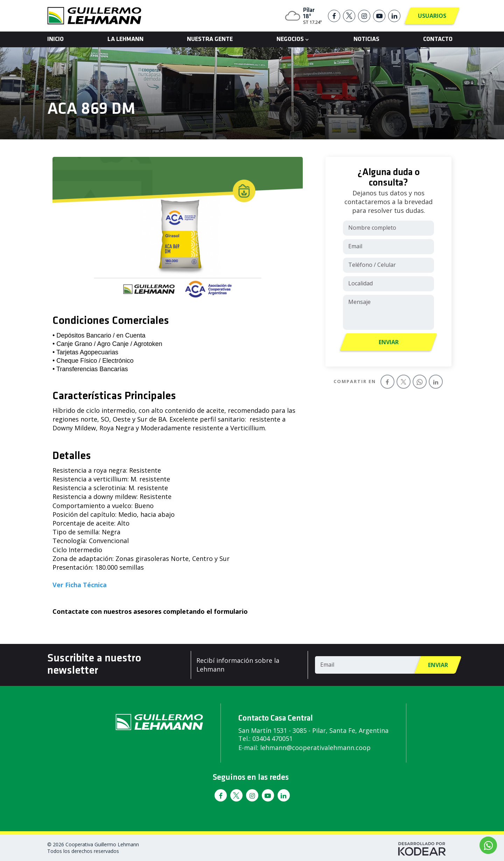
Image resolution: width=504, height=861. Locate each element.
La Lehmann (125, 39)
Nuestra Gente (210, 39)
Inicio (55, 39)
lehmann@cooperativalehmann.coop (315, 748)
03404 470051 (272, 738)
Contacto (438, 39)
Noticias (366, 39)
